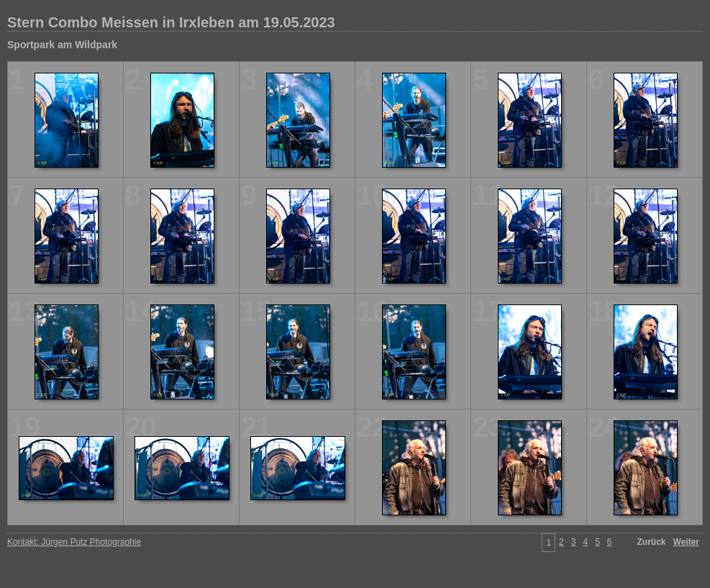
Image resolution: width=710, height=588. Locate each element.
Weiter (686, 542)
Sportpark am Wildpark (62, 45)
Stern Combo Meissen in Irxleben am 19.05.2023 (171, 22)
